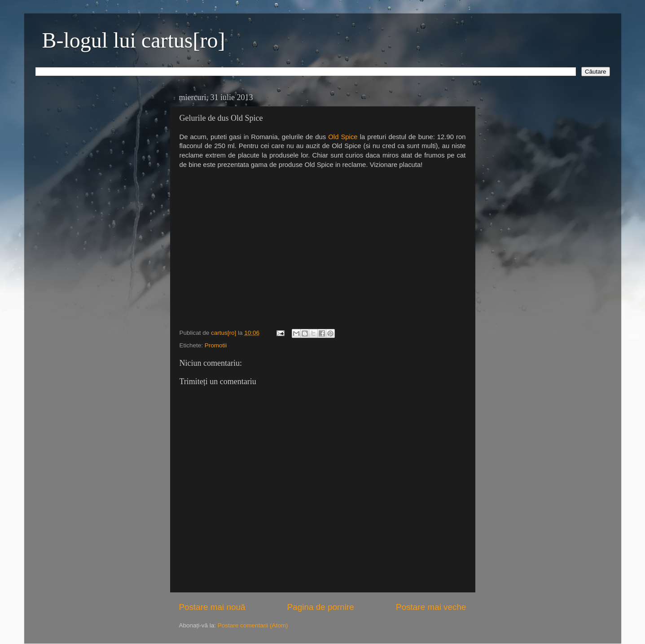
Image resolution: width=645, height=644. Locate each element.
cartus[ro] (224, 333)
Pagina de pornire (321, 607)
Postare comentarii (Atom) (253, 625)
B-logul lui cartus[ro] (134, 40)
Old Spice (343, 137)
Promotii (216, 345)
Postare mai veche (431, 607)
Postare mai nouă (212, 607)
